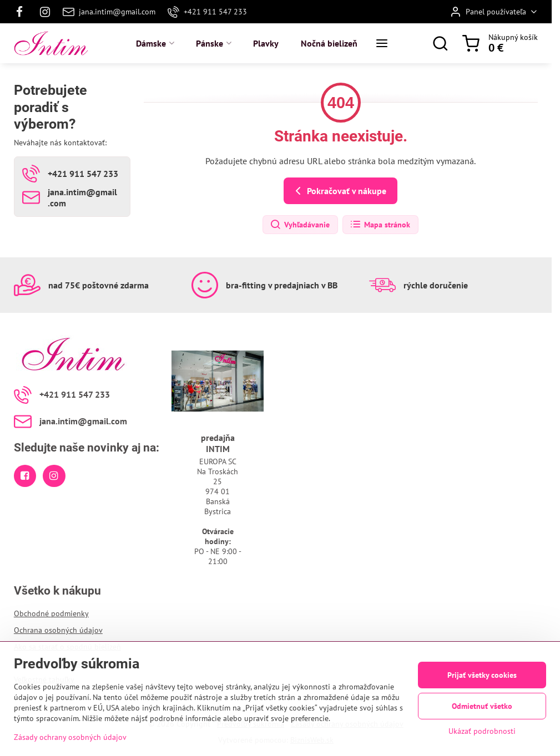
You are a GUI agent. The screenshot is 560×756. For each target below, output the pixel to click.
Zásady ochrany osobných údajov (70, 738)
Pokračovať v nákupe (339, 191)
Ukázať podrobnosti (482, 731)
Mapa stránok (380, 225)
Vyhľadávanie (300, 225)
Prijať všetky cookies (482, 675)
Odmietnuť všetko (482, 706)
